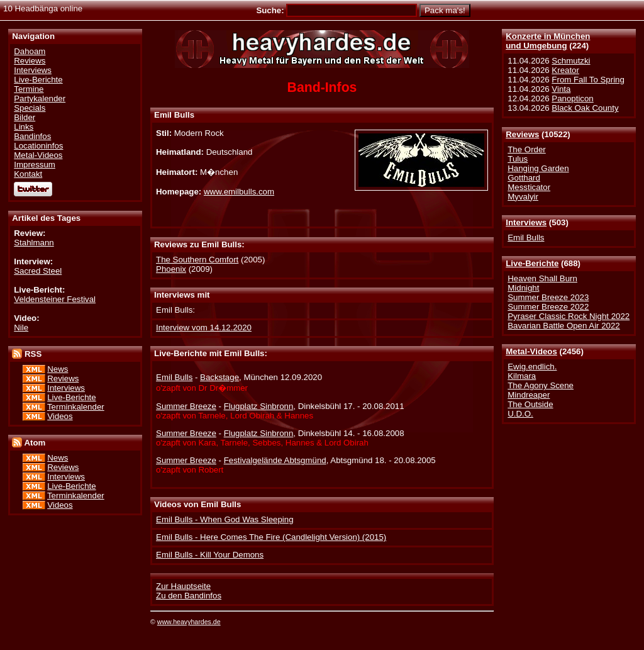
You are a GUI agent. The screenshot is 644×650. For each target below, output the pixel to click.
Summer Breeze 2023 (548, 297)
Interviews (526, 222)
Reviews (522, 134)
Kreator (565, 70)
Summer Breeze (186, 406)
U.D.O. (520, 414)
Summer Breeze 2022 (548, 307)
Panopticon (572, 98)
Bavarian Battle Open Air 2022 (563, 326)
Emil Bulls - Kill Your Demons (210, 555)
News (58, 369)
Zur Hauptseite (183, 586)
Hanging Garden (538, 168)
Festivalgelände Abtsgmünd (275, 460)
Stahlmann (34, 243)
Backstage (219, 377)
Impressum (35, 165)
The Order (526, 149)
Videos (60, 416)
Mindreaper (529, 395)
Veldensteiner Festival (55, 299)
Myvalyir (523, 197)
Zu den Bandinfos (189, 596)
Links (24, 127)
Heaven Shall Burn (542, 278)
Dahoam (30, 51)
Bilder (25, 117)
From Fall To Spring (588, 80)
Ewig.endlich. (532, 367)
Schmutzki (571, 61)
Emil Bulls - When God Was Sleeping (225, 519)
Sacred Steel (38, 271)
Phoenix (171, 269)
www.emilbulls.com (239, 192)
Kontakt (28, 174)
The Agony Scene (541, 385)
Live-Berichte (532, 263)
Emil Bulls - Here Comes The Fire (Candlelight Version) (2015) (271, 537)
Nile (21, 328)
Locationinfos (38, 146)
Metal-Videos (531, 351)
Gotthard (524, 178)
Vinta (561, 89)
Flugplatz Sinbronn (259, 406)
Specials (30, 108)
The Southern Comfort (197, 260)
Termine (29, 89)
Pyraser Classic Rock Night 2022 (569, 316)
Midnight (523, 288)
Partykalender (40, 98)
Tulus (518, 159)
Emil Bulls (526, 238)
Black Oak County (585, 108)
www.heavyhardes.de (189, 622)
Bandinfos (32, 136)
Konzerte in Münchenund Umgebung (548, 41)
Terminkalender (76, 407)
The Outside (530, 404)
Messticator (529, 187)
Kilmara (522, 376)
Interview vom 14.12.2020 (204, 328)
